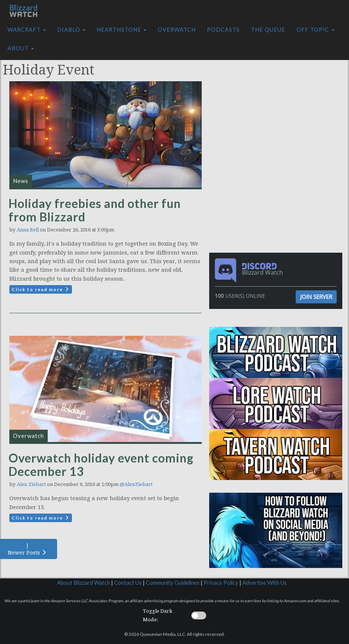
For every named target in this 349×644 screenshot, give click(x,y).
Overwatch (177, 30)
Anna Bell (28, 230)
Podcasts (223, 30)
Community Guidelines (173, 583)
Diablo (71, 30)
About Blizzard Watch (84, 583)
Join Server (316, 297)
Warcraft (27, 30)
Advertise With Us (265, 583)
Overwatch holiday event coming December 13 (101, 465)
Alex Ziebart (31, 484)
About (21, 48)
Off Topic (315, 30)
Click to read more (41, 289)
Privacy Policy (221, 583)
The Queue (268, 30)
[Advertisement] (277, 102)
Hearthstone (122, 30)
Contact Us (128, 583)
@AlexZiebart (136, 484)
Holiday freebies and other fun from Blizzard (95, 210)
